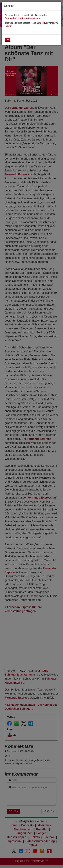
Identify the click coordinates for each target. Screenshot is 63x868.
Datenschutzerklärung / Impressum (23, 18)
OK (8, 40)
